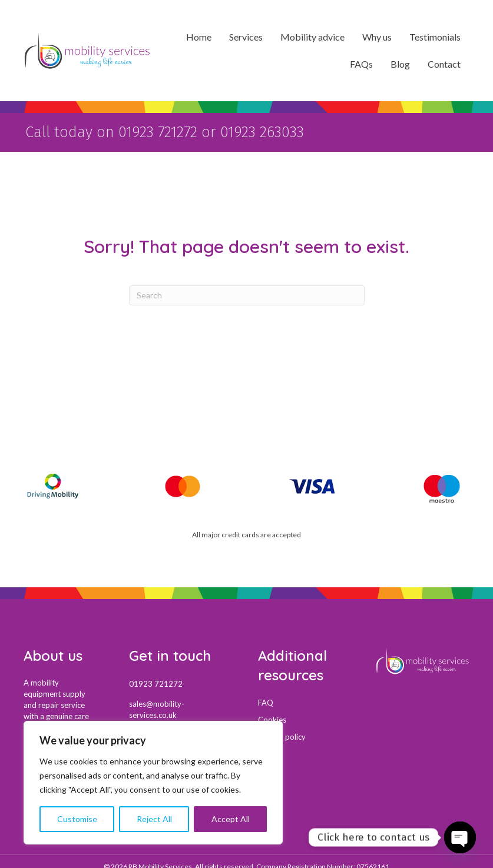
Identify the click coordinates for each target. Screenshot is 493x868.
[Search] (247, 293)
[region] (153, 783)
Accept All (231, 819)
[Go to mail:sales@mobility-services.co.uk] (182, 708)
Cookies (272, 717)
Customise (77, 819)
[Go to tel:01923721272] (182, 682)
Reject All (154, 819)
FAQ (266, 700)
